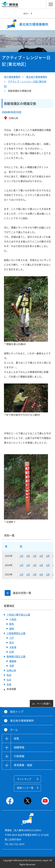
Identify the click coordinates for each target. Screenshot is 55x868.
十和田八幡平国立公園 (18, 615)
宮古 (12, 642)
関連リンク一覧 (25, 788)
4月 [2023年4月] (41, 575)
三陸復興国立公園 (16, 633)
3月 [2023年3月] (35, 575)
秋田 (9, 675)
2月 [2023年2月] (28, 575)
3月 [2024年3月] (35, 565)
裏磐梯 (13, 661)
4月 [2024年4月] (41, 565)
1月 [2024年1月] (21, 565)
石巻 (12, 652)
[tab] (8, 593)
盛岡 (12, 629)
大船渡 (13, 647)
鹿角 (12, 624)
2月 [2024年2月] (28, 565)
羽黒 (12, 666)
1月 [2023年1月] (21, 575)
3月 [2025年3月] (35, 556)
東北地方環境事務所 (37, 77)
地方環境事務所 (12, 77)
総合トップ (17, 712)
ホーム (14, 730)
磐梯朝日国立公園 (16, 656)
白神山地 (11, 670)
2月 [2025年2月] (28, 556)
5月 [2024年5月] (48, 565)
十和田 (13, 619)
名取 (9, 684)
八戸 (12, 638)
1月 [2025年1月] (21, 556)
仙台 (9, 680)
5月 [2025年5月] (48, 556)
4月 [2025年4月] (41, 556)
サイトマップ (24, 779)
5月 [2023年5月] (48, 575)
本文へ (26, 13)
